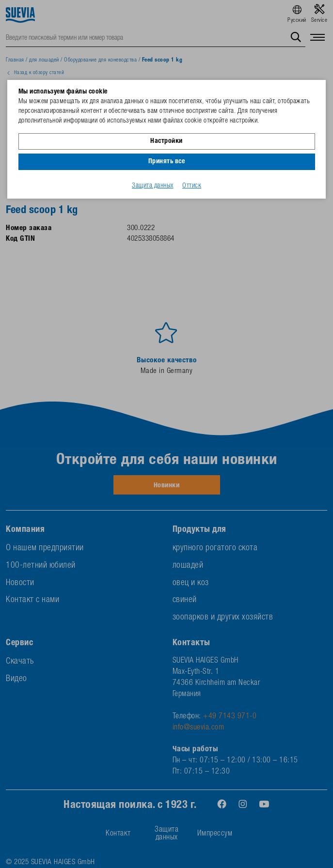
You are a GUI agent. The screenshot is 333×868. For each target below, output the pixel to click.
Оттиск (192, 186)
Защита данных (153, 186)
